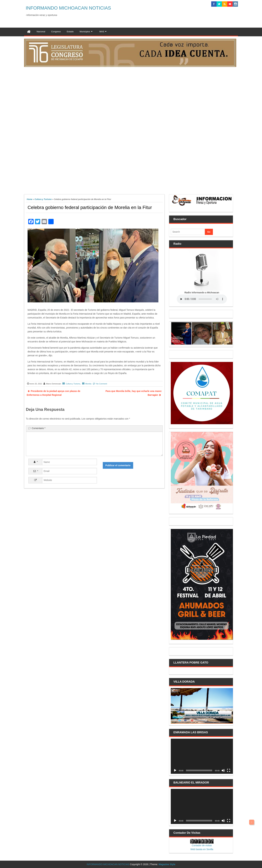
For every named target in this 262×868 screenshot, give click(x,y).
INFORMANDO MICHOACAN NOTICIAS (68, 8)
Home (29, 199)
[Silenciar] (223, 770)
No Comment (102, 384)
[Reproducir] (175, 770)
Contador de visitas (202, 845)
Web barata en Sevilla (202, 849)
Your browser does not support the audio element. (202, 299)
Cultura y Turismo (43, 199)
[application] (202, 756)
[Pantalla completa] (229, 770)
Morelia (88, 384)
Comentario (39, 428)
